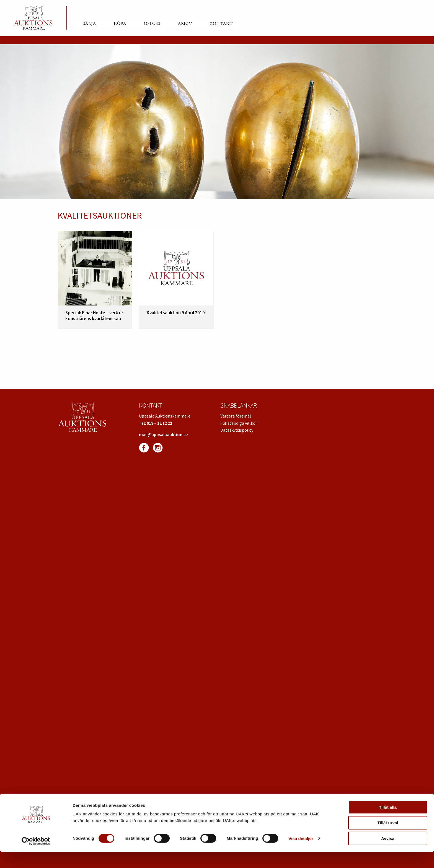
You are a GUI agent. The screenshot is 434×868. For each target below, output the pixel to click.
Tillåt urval (388, 839)
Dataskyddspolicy (237, 430)
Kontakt (221, 24)
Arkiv (185, 24)
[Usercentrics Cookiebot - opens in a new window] (36, 857)
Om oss (152, 24)
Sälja (89, 24)
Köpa (120, 24)
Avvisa (388, 855)
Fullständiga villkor (239, 423)
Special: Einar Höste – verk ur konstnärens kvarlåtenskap (94, 315)
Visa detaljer (301, 855)
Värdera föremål (236, 416)
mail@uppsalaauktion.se (163, 434)
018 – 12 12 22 (159, 423)
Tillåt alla (388, 823)
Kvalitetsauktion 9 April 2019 (176, 313)
